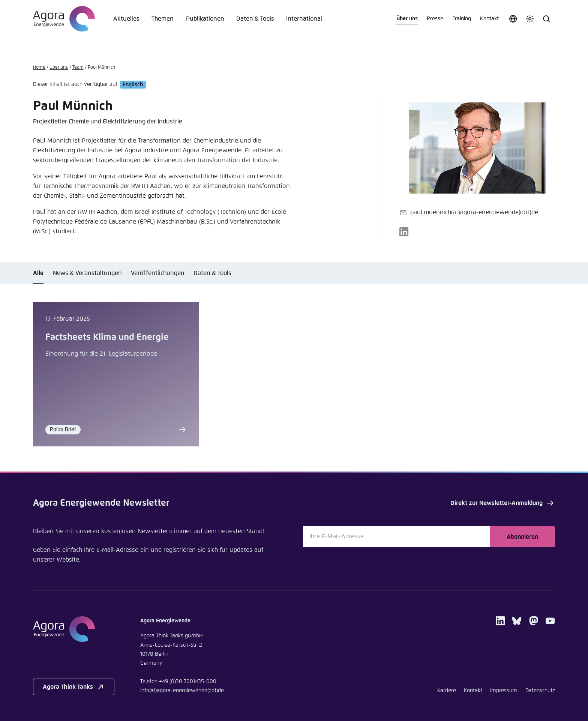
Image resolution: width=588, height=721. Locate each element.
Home (39, 67)
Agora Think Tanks (74, 687)
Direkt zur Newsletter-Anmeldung (502, 503)
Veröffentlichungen (158, 273)
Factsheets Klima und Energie (107, 337)
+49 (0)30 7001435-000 (188, 682)
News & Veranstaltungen (87, 273)
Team (78, 67)
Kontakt (489, 19)
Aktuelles (126, 19)
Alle (38, 273)
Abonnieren (522, 537)
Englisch (133, 84)
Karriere (447, 691)
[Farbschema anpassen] (530, 19)
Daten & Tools (255, 19)
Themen (163, 19)
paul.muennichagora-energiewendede (474, 212)
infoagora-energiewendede (182, 691)
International (304, 19)
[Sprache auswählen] (513, 19)
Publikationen (205, 19)
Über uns (407, 19)
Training (462, 19)
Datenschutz (540, 691)
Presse (435, 19)
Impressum (504, 691)
